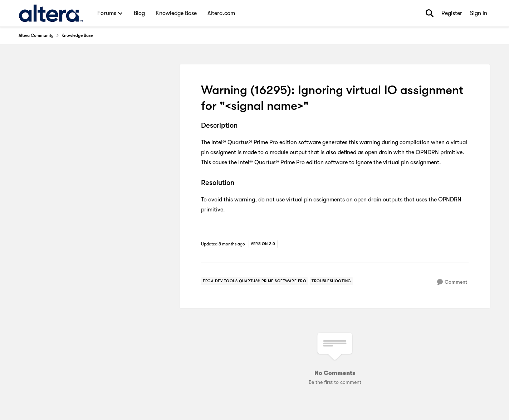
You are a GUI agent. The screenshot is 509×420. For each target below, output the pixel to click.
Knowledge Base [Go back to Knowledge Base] (77, 35)
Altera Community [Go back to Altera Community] (36, 35)
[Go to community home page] (51, 13)
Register (452, 13)
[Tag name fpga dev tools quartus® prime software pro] (254, 281)
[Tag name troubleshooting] (331, 281)
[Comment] (452, 282)
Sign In (479, 13)
